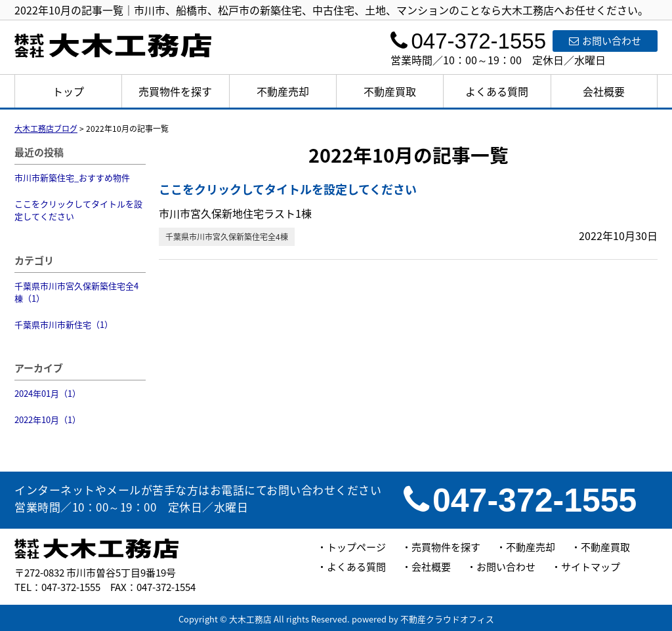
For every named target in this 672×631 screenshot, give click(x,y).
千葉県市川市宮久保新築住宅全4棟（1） (76, 292)
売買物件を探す (175, 91)
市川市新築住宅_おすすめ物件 (72, 177)
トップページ (356, 547)
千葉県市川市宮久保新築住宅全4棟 (227, 237)
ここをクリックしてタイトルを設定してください (78, 210)
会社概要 (604, 91)
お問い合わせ (605, 41)
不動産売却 (283, 91)
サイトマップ (591, 567)
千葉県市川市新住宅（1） (64, 324)
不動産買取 (390, 91)
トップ (68, 91)
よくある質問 (497, 91)
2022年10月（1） (48, 419)
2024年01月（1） (48, 393)
